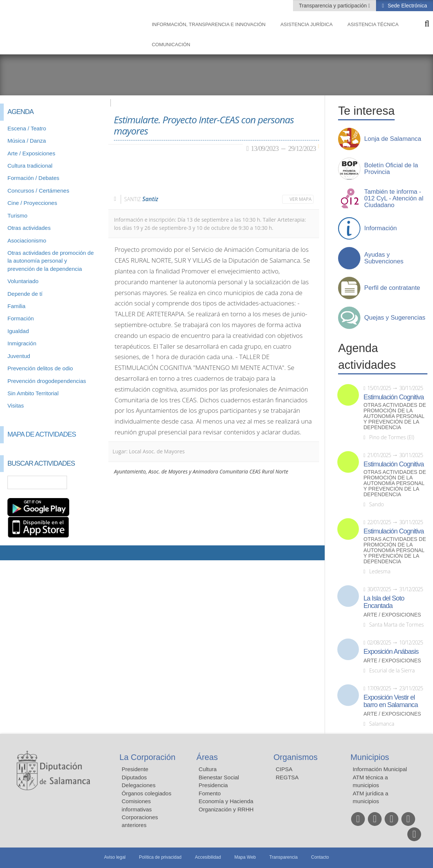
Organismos (295, 757)
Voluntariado (23, 281)
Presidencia (213, 785)
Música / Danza (27, 141)
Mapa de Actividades (42, 434)
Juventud (19, 356)
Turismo (17, 216)
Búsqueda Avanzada (92, 482)
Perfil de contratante (392, 288)
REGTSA (287, 777)
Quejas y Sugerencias (395, 318)
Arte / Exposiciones (31, 153)
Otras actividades (29, 228)
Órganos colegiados (147, 793)
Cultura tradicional (30, 166)
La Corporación (147, 757)
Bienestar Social (219, 777)
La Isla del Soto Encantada (384, 602)
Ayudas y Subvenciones (384, 258)
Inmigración (22, 343)
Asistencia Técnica (373, 24)
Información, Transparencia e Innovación (209, 24)
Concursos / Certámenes (38, 191)
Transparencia (283, 857)
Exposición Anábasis (391, 652)
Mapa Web (245, 857)
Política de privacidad (160, 857)
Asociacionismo (27, 240)
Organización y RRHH (226, 809)
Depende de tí (25, 294)
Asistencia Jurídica (306, 24)
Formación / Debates (33, 178)
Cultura (208, 769)
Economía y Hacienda (226, 801)
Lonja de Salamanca (393, 139)
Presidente (135, 769)
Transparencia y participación (334, 6)
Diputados (134, 777)
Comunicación (171, 45)
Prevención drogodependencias (47, 381)
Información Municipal (380, 769)
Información (381, 228)
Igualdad (18, 331)
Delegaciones (139, 785)
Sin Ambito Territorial (33, 393)
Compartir (9, 553)
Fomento (210, 793)
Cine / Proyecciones (32, 203)
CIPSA (284, 769)
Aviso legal (115, 857)
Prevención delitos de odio (40, 368)
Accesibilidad (208, 857)
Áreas (207, 757)
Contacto (320, 857)
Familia (16, 306)
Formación (21, 318)
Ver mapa (301, 199)
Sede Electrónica (407, 6)
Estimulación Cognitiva (394, 397)
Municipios (370, 757)
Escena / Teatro (27, 128)
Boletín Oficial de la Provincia (391, 169)
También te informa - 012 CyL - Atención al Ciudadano (394, 199)
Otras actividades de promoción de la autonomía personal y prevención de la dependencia (51, 261)
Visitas (16, 406)
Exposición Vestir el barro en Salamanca (391, 701)
